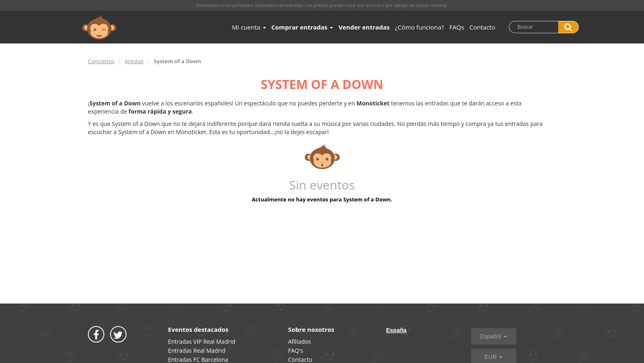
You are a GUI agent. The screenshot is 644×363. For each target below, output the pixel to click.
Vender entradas (364, 27)
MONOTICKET (99, 27)
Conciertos (101, 61)
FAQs (457, 27)
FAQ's (296, 350)
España (396, 330)
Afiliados (300, 341)
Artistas (134, 61)
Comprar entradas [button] (302, 27)
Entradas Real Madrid (197, 350)
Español (493, 336)
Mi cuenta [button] (249, 27)
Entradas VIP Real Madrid (202, 341)
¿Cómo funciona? (420, 27)
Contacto (482, 27)
